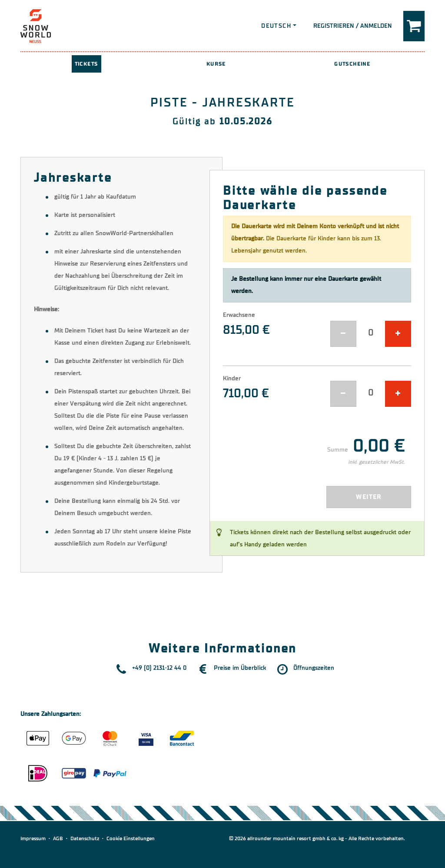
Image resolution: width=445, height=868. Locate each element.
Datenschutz (85, 838)
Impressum (33, 838)
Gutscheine (352, 64)
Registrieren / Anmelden (353, 26)
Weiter (369, 497)
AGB (58, 838)
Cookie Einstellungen (131, 838)
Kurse (216, 64)
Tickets (86, 64)
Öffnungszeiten (314, 668)
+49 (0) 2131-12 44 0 (159, 668)
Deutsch (276, 26)
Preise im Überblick (240, 668)
